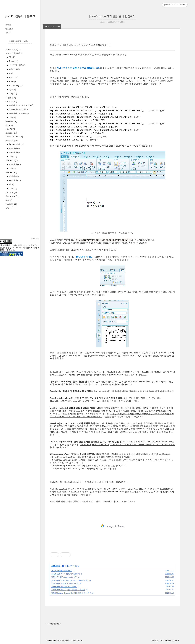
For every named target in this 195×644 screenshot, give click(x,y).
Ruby (13, 81)
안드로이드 (17, 65)
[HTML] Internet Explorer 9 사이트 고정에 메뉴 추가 (71, 593)
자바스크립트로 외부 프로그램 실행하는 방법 (78, 68)
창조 (12, 90)
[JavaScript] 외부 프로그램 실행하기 (65, 583)
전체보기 (13, 49)
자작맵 (14, 176)
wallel (177, 640)
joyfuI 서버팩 (16, 144)
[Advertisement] (112, 526)
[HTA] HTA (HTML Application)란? (64, 577)
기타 (13, 94)
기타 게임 (11, 192)
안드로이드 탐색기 (18, 109)
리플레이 (15, 164)
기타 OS (10, 129)
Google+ (80, 640)
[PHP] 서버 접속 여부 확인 (61, 571)
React (13, 61)
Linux (9, 125)
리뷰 (9, 200)
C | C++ (14, 69)
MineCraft (11, 140)
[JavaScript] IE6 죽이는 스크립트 (64, 587)
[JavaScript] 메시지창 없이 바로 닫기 (65, 574)
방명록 (8, 25)
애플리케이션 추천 (19, 113)
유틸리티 (14, 152)
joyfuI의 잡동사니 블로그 (20, 16)
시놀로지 (11, 98)
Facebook (66, 640)
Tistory (162, 640)
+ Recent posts (53, 624)
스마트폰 (11, 101)
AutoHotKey (16, 85)
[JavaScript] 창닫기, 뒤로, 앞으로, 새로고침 (68, 590)
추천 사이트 (12, 196)
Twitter (59, 640)
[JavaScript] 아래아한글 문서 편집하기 (112, 16)
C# (12, 73)
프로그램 (11, 133)
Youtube (73, 640)
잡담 (9, 208)
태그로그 (9, 29)
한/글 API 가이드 (84, 257)
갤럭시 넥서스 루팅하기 (21, 105)
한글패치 (14, 148)
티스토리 (11, 204)
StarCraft (11, 172)
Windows (11, 122)
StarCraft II (12, 161)
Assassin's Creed (14, 137)
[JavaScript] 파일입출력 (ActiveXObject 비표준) (70, 580)
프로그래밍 (14, 53)
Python (13, 77)
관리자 (8, 33)
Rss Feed (49, 640)
